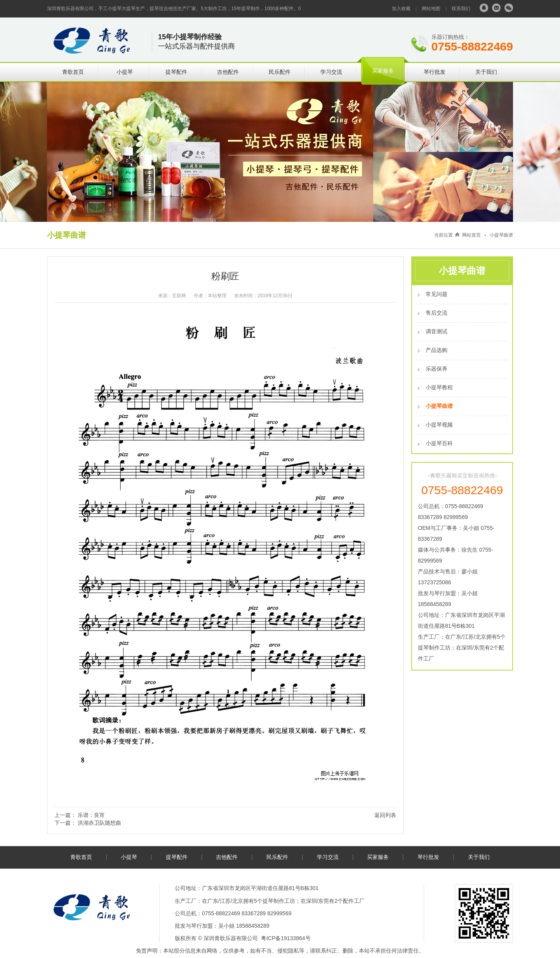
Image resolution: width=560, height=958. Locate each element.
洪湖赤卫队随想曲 (99, 823)
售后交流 (437, 313)
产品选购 (437, 350)
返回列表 (385, 815)
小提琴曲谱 (501, 235)
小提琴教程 (439, 387)
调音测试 (437, 331)
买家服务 (383, 71)
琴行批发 (435, 72)
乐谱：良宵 (91, 815)
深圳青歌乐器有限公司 (231, 938)
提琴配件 (176, 72)
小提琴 (125, 72)
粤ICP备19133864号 (286, 938)
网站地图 (431, 9)
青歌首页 (73, 72)
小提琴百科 (439, 443)
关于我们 (486, 72)
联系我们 (461, 9)
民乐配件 (280, 72)
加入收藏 (401, 9)
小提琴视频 (439, 425)
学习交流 (331, 72)
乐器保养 (437, 369)
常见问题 (437, 294)
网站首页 (471, 235)
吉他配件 (228, 72)
